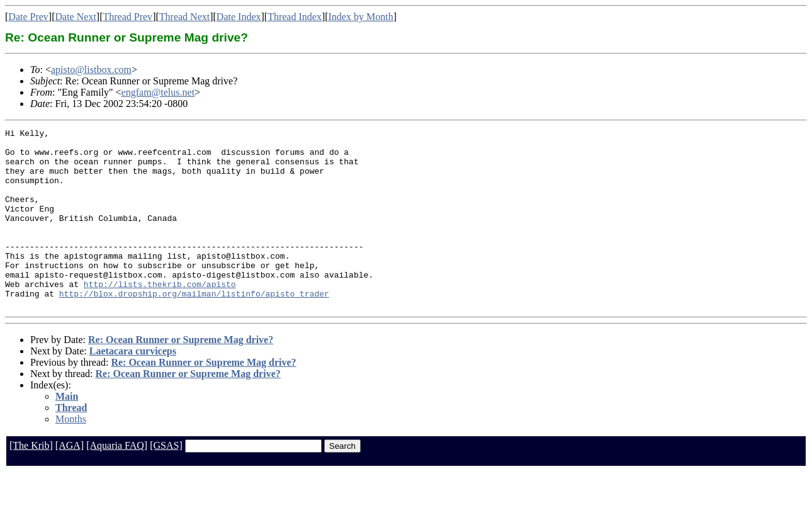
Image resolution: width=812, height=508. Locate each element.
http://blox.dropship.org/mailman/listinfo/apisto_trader (194, 327)
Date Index (239, 17)
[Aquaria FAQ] (117, 481)
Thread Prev (127, 17)
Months (71, 455)
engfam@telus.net (158, 92)
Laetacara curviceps (133, 387)
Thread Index (295, 17)
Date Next (76, 17)
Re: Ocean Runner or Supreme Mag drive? (181, 375)
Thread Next (184, 17)
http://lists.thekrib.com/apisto (160, 316)
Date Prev (28, 17)
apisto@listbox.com (91, 70)
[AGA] (70, 481)
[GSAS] (166, 481)
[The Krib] (31, 481)
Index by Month (361, 17)
